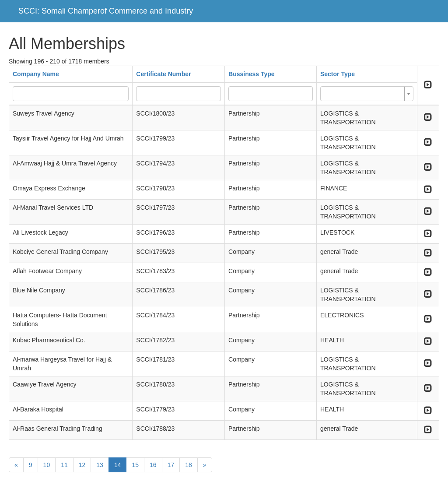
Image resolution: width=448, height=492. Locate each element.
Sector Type (338, 74)
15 (135, 465)
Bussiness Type (252, 74)
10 (47, 465)
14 (118, 465)
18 (189, 465)
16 (153, 465)
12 (82, 465)
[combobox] (367, 94)
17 (171, 465)
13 (100, 465)
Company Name (36, 74)
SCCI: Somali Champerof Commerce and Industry (106, 11)
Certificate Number (163, 74)
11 (64, 465)
